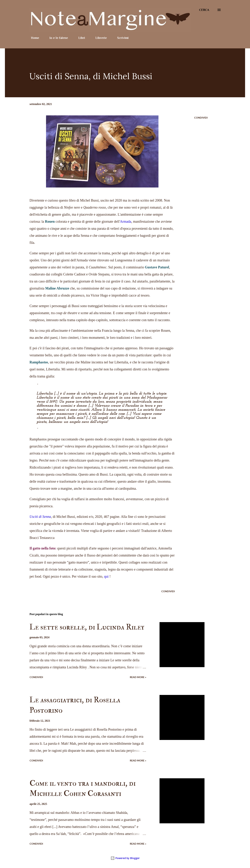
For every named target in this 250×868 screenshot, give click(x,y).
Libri (80, 38)
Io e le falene (57, 38)
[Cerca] (204, 10)
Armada (126, 221)
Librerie (99, 38)
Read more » (138, 677)
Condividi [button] (201, 118)
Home (33, 38)
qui (106, 576)
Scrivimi (121, 38)
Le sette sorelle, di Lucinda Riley (87, 627)
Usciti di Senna (40, 517)
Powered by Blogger (125, 858)
